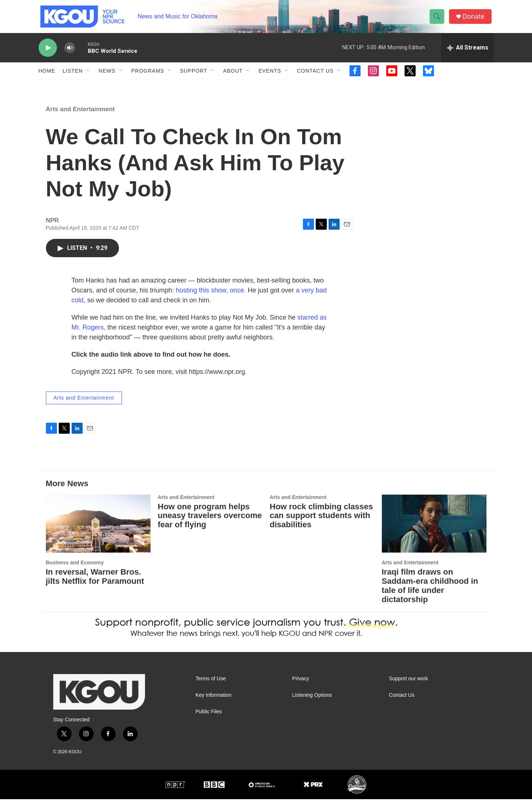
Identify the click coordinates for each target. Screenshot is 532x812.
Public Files (209, 724)
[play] (48, 53)
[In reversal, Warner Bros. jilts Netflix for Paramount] (98, 537)
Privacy (301, 691)
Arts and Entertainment (80, 122)
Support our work (408, 691)
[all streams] (468, 53)
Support (193, 76)
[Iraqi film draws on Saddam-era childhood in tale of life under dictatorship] (434, 537)
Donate (475, 19)
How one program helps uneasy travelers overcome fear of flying (210, 529)
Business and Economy (75, 575)
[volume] (70, 53)
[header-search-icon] (438, 19)
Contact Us (315, 76)
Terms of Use (211, 691)
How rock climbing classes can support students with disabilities (321, 529)
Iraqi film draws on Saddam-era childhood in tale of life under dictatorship (430, 598)
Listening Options (312, 708)
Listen (73, 76)
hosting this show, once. (211, 303)
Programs (148, 76)
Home (47, 76)
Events (270, 76)
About (233, 76)
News (107, 76)
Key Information (214, 708)
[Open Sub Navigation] (88, 76)
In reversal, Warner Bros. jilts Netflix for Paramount (95, 589)
